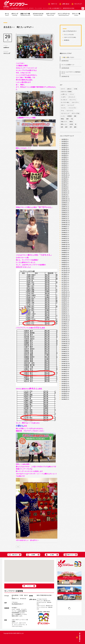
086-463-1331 (45, 606)
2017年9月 (64, 274)
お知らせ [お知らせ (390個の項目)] (69, 89)
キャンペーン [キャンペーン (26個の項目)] (73, 100)
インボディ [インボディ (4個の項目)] (63, 97)
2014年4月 (64, 356)
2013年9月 (64, 369)
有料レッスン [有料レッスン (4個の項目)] (64, 124)
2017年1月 (64, 290)
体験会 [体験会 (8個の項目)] (62, 119)
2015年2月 (64, 336)
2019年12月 (64, 221)
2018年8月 (64, 252)
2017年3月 (64, 286)
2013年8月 (64, 371)
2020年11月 (64, 199)
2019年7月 (64, 231)
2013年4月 (64, 379)
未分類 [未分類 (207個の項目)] (71, 124)
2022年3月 (64, 167)
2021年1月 (64, 195)
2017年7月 (64, 278)
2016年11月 (64, 294)
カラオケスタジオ (38, 15)
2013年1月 (64, 385)
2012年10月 (64, 391)
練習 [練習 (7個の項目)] (66, 127)
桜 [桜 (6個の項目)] (76, 124)
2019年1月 (64, 242)
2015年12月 (64, 316)
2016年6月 (64, 304)
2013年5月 (64, 377)
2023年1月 (64, 147)
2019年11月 (64, 223)
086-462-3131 (43, 601)
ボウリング (15, 15)
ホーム (7, 15)
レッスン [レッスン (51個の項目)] (63, 116)
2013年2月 (64, 383)
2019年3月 (64, 239)
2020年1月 (64, 219)
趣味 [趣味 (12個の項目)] (75, 127)
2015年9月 (64, 322)
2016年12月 (64, 292)
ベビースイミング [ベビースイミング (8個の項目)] (65, 113)
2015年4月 (64, 332)
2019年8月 (64, 229)
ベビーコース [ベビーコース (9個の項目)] (70, 111)
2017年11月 (64, 270)
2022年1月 (64, 171)
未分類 (66, 40)
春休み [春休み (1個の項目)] (71, 122)
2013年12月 (64, 363)
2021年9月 (64, 179)
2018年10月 (64, 248)
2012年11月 (64, 389)
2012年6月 (64, 399)
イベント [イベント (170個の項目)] (72, 94)
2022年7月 (64, 159)
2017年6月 (64, 280)
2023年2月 (64, 145)
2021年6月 (64, 185)
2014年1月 (64, 362)
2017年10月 (64, 272)
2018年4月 (64, 260)
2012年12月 (64, 387)
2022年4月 (64, 165)
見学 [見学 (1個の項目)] (71, 127)
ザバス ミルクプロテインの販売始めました (71, 73)
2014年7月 (64, 350)
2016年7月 (64, 302)
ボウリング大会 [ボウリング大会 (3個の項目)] (75, 113)
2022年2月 (64, 169)
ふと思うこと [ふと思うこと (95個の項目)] (64, 94)
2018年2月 (64, 264)
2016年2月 (64, 312)
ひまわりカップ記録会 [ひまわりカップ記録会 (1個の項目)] (66, 92)
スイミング (67, 35)
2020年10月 (64, 201)
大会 (18, 547)
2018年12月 (64, 244)
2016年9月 (64, 298)
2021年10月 (64, 177)
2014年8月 (64, 348)
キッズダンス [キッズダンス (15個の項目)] (64, 100)
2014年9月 (64, 346)
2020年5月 (64, 211)
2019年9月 (64, 227)
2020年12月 (64, 197)
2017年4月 (64, 284)
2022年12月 (64, 149)
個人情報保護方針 (80, 637)
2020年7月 (64, 207)
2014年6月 (64, 352)
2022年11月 (64, 151)
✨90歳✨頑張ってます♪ (68, 57)
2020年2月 (64, 217)
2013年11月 (64, 365)
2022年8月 (64, 157)
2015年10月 (64, 320)
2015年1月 (64, 338)
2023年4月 (64, 141)
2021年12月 (64, 173)
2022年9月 (64, 155)
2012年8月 (64, 395)
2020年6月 (64, 209)
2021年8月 (64, 181)
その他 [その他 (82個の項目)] (75, 89)
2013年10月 (64, 367)
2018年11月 (64, 246)
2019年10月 (64, 225)
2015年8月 (64, 324)
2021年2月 (64, 193)
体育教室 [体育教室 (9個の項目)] (70, 116)
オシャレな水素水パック (68, 65)
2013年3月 (64, 381)
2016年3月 (64, 310)
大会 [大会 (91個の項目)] (72, 119)
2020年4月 (64, 213)
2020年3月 (64, 215)
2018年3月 (64, 262)
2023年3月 (64, 143)
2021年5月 (64, 187)
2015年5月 (64, 330)
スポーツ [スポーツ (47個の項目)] (63, 105)
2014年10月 (64, 344)
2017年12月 (64, 268)
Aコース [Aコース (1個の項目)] (63, 89)
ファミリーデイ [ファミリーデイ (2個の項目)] (72, 108)
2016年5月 (64, 306)
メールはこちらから (42, 599)
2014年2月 (64, 360)
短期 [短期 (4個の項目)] (62, 127)
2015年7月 (64, 326)
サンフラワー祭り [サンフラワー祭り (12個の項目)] (65, 102)
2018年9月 (64, 250)
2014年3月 (64, 358)
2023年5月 (64, 139)
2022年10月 (64, 153)
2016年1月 (64, 314)
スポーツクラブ (51, 15)
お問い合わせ (66, 4)
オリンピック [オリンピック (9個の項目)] (72, 97)
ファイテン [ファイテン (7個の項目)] (63, 108)
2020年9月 (64, 203)
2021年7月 (64, 183)
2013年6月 (64, 375)
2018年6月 (64, 256)
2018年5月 (64, 258)
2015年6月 (64, 328)
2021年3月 (64, 191)
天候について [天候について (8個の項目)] (64, 122)
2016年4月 (64, 308)
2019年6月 (64, 233)
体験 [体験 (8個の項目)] (75, 116)
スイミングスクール (64, 15)
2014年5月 (64, 354)
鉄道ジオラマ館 (25, 15)
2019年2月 (64, 240)
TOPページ (54, 4)
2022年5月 (64, 163)
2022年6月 (64, 161)
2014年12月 (64, 340)
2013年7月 (64, 373)
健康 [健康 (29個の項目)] (67, 119)
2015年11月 (64, 318)
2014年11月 (64, 342)
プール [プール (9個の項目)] (62, 111)
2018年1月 (64, 266)
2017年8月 (64, 276)
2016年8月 (64, 300)
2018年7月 (64, 254)
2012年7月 (64, 397)
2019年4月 (64, 237)
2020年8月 (64, 205)
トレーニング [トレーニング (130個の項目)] (71, 105)
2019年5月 (64, 235)
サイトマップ (78, 4)
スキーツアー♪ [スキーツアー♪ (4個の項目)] (75, 102)
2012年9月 (64, 393)
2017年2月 (64, 288)
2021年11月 (64, 175)
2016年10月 (64, 296)
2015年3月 (64, 334)
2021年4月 (64, 189)
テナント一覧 (76, 15)
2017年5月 (64, 282)
